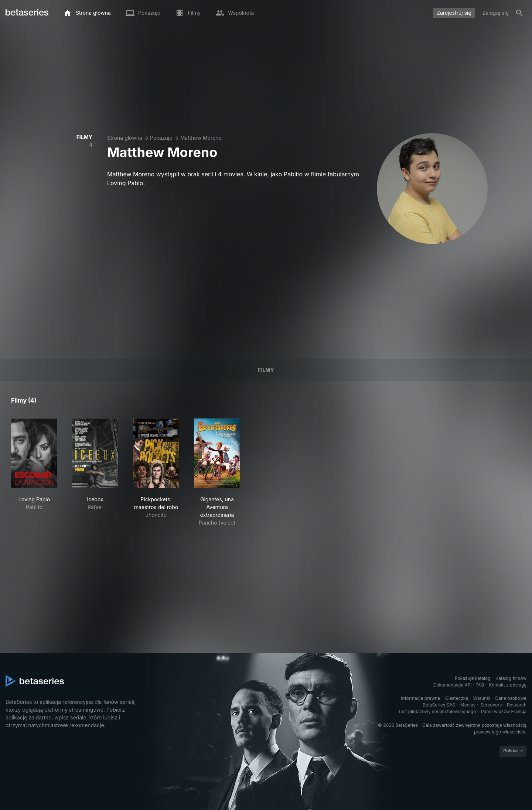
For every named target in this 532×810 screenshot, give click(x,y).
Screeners (491, 705)
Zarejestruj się (454, 13)
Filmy (266, 370)
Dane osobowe (511, 698)
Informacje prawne (420, 698)
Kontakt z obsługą (508, 685)
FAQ (480, 685)
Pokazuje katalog (473, 678)
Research (517, 705)
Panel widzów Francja (504, 711)
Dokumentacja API (453, 685)
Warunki (482, 698)
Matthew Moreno (201, 138)
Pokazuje (161, 138)
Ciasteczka (457, 698)
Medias (468, 705)
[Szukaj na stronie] (519, 13)
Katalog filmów (511, 678)
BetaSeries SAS (439, 705)
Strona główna (125, 138)
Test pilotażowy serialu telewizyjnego (437, 711)
